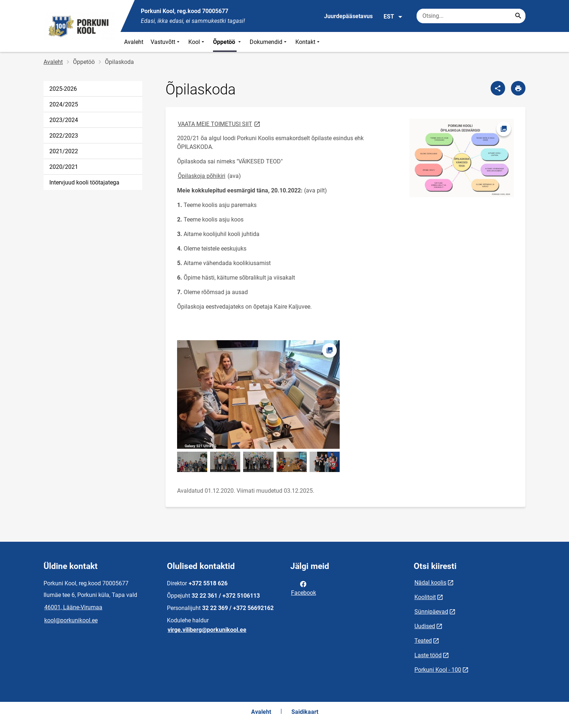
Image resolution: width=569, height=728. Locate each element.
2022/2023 (64, 136)
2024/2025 (64, 104)
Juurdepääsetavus (348, 16)
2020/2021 (64, 167)
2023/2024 (64, 120)
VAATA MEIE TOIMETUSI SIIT (220, 124)
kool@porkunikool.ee (71, 620)
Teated (423, 641)
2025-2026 (63, 89)
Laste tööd (428, 655)
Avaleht (134, 42)
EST (393, 17)
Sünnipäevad (431, 612)
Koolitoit (425, 597)
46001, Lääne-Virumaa (73, 607)
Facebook (304, 588)
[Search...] (518, 16)
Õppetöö (228, 42)
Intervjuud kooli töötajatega (84, 182)
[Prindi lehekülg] (518, 88)
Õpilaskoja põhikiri (202, 176)
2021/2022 (64, 151)
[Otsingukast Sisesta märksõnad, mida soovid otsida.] (471, 16)
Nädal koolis (430, 583)
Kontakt (308, 42)
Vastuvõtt (166, 42)
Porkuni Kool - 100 (438, 670)
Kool (197, 42)
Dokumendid (269, 42)
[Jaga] (498, 88)
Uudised (425, 626)
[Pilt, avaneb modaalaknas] (462, 158)
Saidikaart (305, 712)
